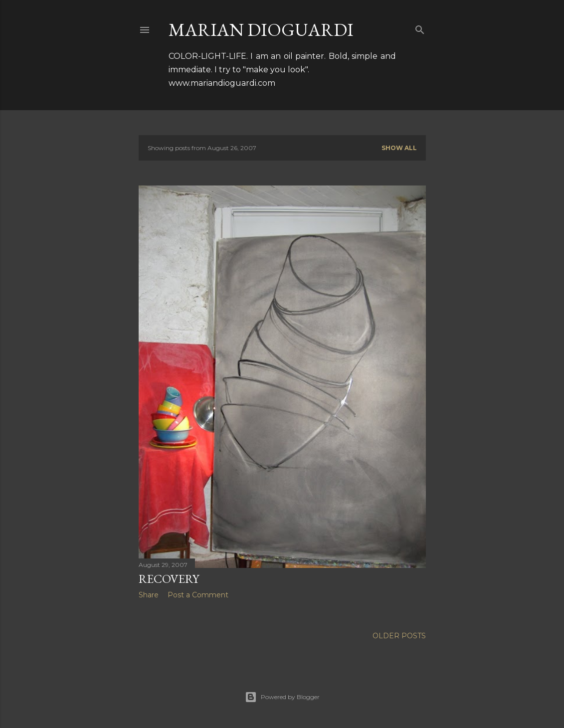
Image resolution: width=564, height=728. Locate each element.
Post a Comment (198, 595)
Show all (399, 148)
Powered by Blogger (282, 697)
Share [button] (149, 595)
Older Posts (399, 636)
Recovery (169, 579)
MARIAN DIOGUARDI (261, 30)
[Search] (420, 28)
